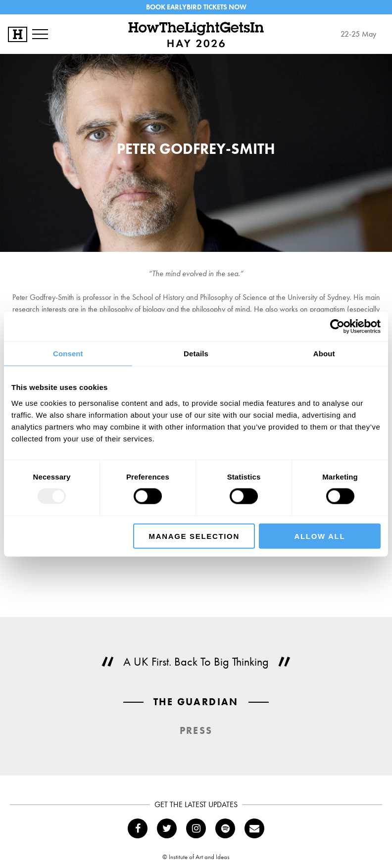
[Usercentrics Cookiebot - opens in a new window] (337, 327)
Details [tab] (196, 354)
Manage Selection (194, 536)
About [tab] (324, 354)
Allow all (320, 536)
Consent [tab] (68, 354)
